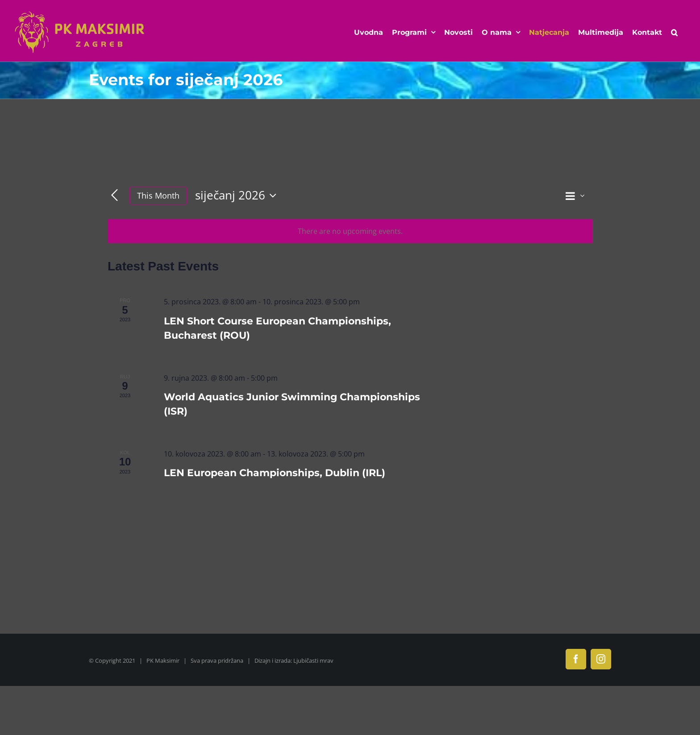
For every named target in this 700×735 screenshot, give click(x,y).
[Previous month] (115, 196)
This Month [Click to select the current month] (158, 195)
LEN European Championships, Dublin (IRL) (275, 473)
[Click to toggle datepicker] (238, 195)
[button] (674, 33)
